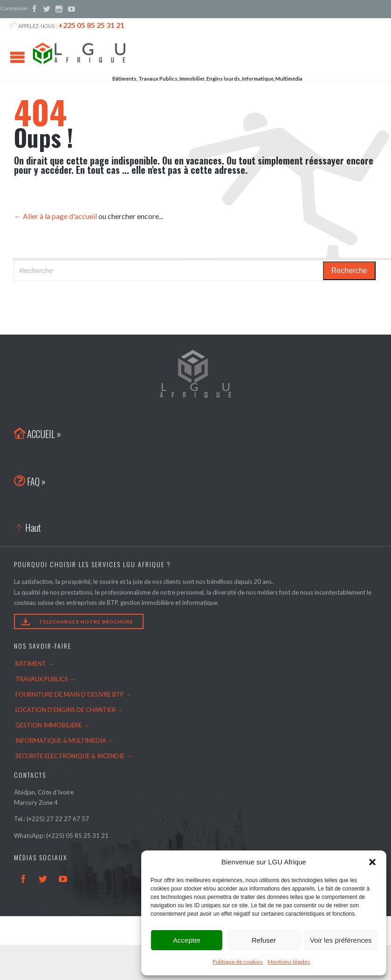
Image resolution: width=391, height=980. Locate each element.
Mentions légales (289, 962)
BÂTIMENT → (34, 664)
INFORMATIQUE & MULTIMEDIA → (65, 740)
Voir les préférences (341, 940)
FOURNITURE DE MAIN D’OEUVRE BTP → (73, 694)
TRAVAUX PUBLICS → (45, 679)
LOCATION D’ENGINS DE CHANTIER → (69, 710)
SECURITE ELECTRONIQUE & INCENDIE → (74, 756)
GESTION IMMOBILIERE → (52, 725)
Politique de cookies (238, 962)
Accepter (187, 940)
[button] (372, 862)
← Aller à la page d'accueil (55, 216)
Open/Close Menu (17, 57)
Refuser (264, 940)
